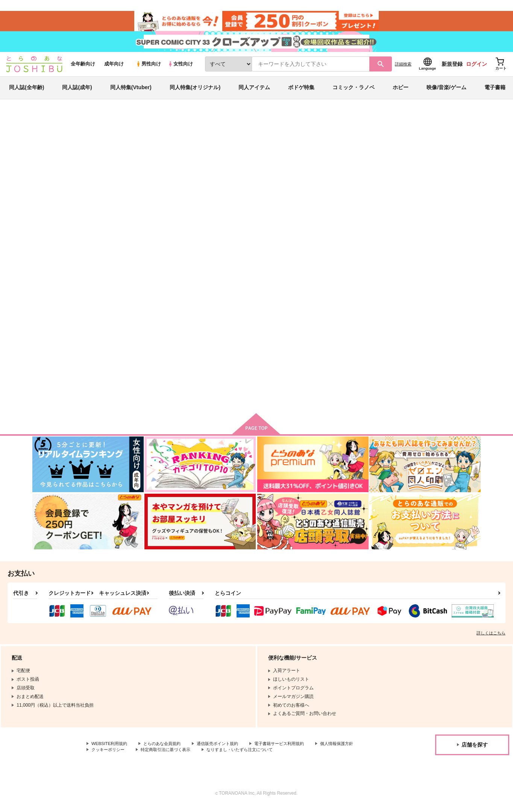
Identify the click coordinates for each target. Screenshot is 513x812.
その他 (338, 160)
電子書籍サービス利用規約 (291, 748)
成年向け (114, 68)
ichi (80, 160)
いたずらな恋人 (291, 160)
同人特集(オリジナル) (195, 92)
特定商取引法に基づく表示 (223, 755)
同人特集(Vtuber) (131, 92)
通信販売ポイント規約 (225, 748)
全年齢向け (83, 68)
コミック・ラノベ (354, 92)
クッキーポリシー (162, 755)
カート (241, 392)
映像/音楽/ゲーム (446, 92)
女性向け (180, 68)
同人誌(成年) (77, 92)
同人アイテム (254, 92)
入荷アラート (368, 145)
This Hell (252, 160)
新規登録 (452, 68)
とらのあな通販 (47, 125)
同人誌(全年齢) (27, 92)
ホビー (401, 92)
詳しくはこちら (491, 638)
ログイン (477, 68)
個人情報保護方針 (109, 755)
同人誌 (76, 125)
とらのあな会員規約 (166, 748)
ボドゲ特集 (301, 92)
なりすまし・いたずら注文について (302, 755)
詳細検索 (403, 68)
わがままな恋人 (282, 337)
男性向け (148, 68)
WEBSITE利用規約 (111, 748)
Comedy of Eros (357, 337)
